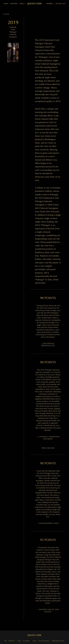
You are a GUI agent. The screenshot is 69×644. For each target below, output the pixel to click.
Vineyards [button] (14, 4)
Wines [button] (6, 4)
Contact (12, 641)
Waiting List (61, 4)
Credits (19, 641)
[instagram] (5, 641)
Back (7, 14)
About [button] (22, 4)
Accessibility (26, 641)
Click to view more (48, 448)
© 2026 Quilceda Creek (58, 641)
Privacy (35, 641)
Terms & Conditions (44, 641)
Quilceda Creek (34, 635)
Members (50, 4)
